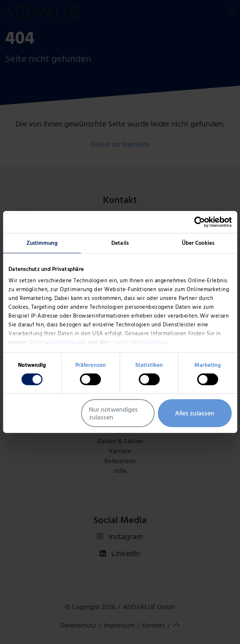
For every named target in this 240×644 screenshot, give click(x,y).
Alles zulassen (195, 413)
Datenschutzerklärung (58, 342)
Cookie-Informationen (139, 342)
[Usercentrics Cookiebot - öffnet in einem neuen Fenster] (199, 222)
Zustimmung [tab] (42, 243)
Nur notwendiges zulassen (113, 413)
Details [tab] (120, 243)
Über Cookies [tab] (198, 243)
